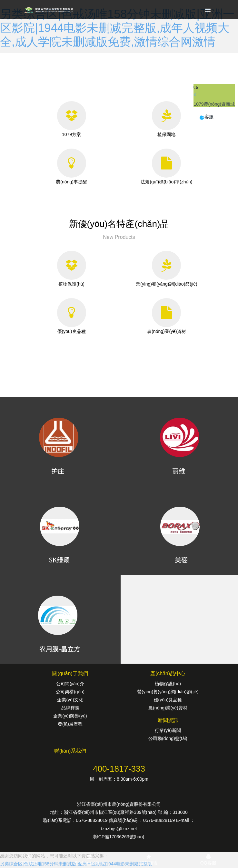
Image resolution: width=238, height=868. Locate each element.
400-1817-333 (119, 769)
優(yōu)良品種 (168, 700)
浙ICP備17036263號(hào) (119, 837)
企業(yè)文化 (70, 700)
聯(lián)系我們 (70, 751)
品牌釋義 (70, 708)
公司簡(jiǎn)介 (70, 684)
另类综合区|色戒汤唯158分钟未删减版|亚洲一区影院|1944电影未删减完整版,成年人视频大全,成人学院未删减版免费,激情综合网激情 (117, 28)
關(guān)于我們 (70, 673)
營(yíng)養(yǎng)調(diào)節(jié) (168, 692)
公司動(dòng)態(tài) (168, 738)
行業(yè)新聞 (168, 730)
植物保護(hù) (168, 684)
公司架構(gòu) (70, 692)
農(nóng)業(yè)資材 (168, 708)
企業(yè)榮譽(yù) (70, 716)
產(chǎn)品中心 (168, 673)
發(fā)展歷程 (70, 724)
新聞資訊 (168, 720)
